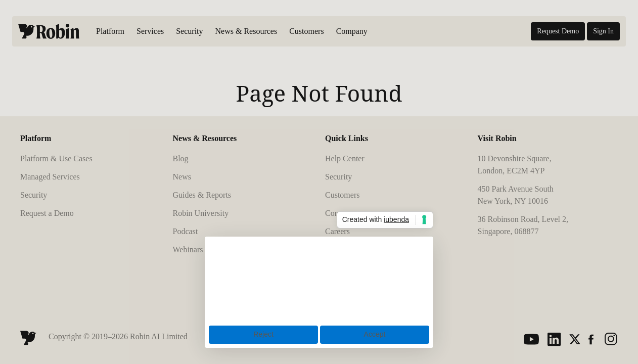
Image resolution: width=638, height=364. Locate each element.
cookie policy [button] (242, 267)
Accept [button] (375, 334)
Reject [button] (263, 334)
